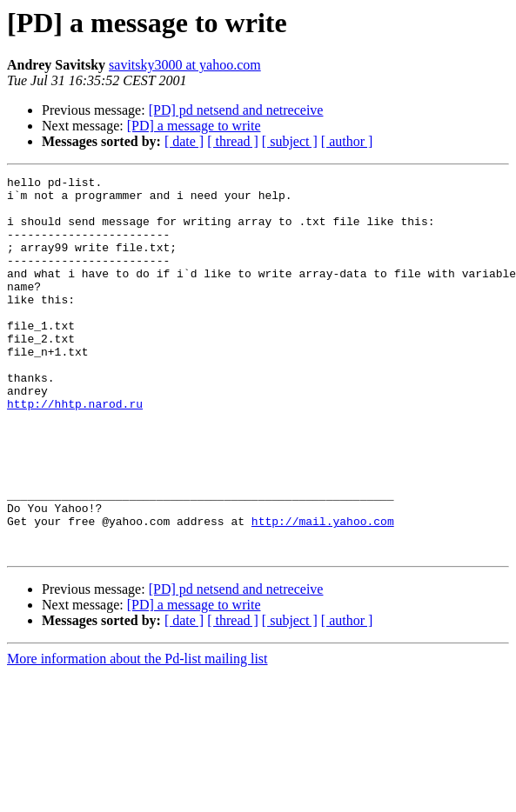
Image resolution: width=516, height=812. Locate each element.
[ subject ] (290, 141)
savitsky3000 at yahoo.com (185, 65)
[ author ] (347, 141)
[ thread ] (233, 141)
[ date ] (184, 141)
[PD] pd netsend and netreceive (236, 110)
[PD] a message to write (194, 126)
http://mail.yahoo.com (323, 591)
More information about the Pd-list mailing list (137, 734)
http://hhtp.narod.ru (75, 450)
